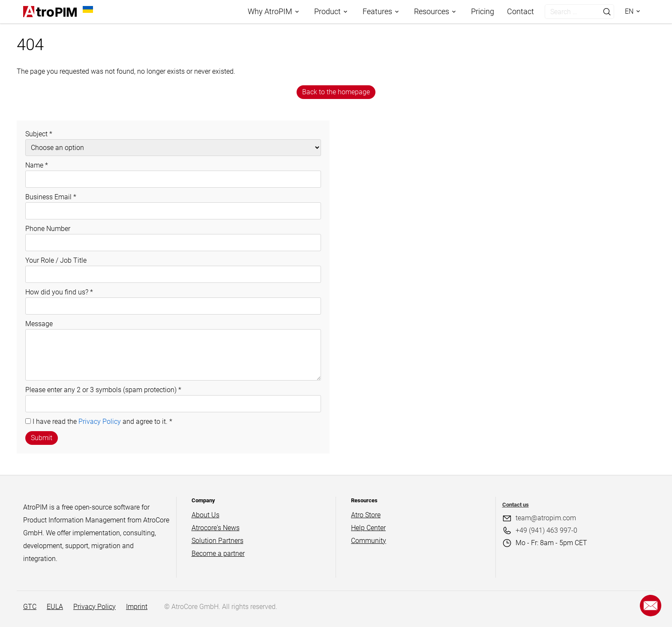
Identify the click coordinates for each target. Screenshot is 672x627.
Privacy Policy (100, 421)
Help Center (368, 528)
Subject (39, 134)
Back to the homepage (336, 92)
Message (39, 324)
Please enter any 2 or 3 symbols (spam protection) (103, 390)
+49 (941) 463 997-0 (546, 530)
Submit (42, 438)
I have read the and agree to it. (102, 421)
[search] (571, 12)
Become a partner (218, 553)
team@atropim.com (546, 518)
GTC (30, 607)
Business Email (51, 197)
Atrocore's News (216, 528)
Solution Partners (217, 541)
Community (369, 541)
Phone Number (48, 229)
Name (37, 165)
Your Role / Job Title (56, 260)
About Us (205, 515)
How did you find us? (59, 292)
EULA (55, 607)
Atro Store (366, 515)
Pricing (483, 11)
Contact (520, 11)
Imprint (137, 607)
